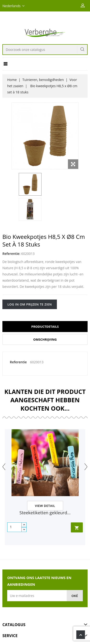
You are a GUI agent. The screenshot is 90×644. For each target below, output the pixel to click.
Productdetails (45, 327)
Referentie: (11, 254)
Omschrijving (45, 339)
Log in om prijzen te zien (30, 304)
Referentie (18, 362)
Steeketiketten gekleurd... (45, 513)
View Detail (45, 506)
